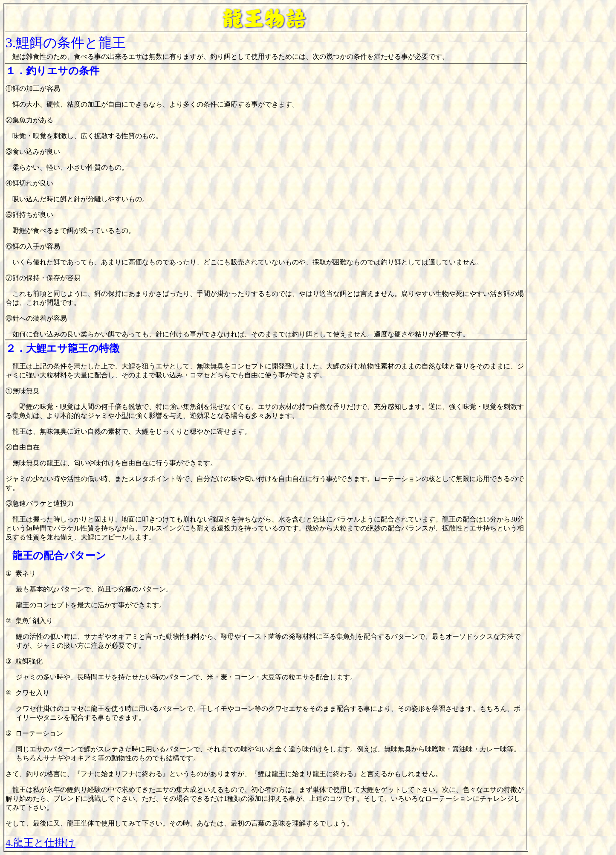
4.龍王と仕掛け (40, 843)
